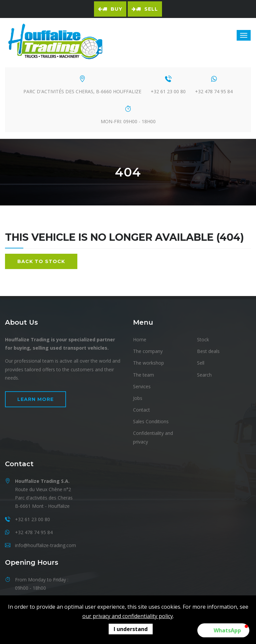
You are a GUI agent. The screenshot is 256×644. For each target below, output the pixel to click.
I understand (131, 629)
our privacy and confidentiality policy (128, 616)
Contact (141, 410)
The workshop (148, 363)
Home (140, 339)
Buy (110, 9)
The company (148, 351)
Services (142, 386)
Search (204, 375)
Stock (203, 339)
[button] (223, 630)
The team (143, 375)
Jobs (138, 398)
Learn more (35, 399)
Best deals (208, 351)
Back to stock (41, 261)
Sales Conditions (151, 421)
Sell (145, 9)
